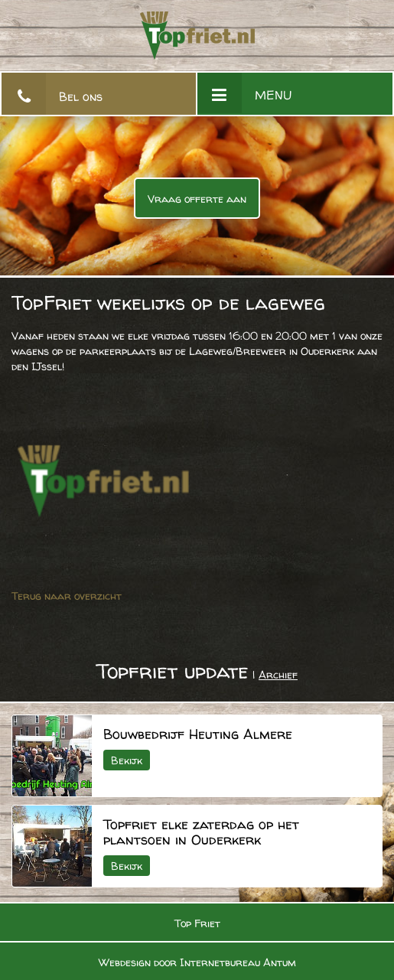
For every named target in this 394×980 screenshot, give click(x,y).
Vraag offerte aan (197, 199)
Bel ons (81, 96)
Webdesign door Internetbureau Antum (197, 962)
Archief (278, 674)
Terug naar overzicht (67, 596)
